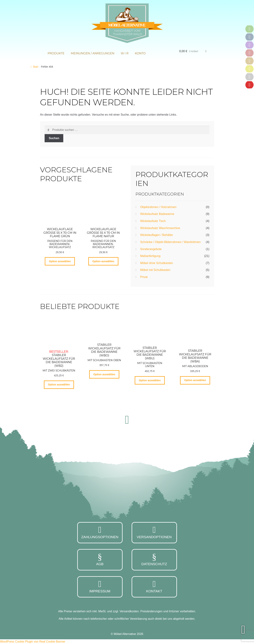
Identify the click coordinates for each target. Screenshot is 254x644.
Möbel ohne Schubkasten (157, 263)
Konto (140, 53)
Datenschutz (154, 559)
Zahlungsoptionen (100, 532)
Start (36, 67)
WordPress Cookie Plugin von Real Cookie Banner (33, 642)
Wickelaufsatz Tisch (153, 221)
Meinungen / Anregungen (93, 53)
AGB (100, 559)
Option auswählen (60, 261)
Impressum (100, 586)
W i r (125, 53)
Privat (144, 277)
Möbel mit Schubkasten (155, 270)
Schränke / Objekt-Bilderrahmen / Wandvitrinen (170, 242)
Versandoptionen (154, 532)
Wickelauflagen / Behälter (157, 235)
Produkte (56, 53)
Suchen (54, 138)
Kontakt (154, 586)
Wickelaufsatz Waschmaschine (160, 228)
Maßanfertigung (150, 256)
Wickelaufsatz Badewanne (157, 214)
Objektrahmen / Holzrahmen (158, 207)
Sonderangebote (151, 249)
